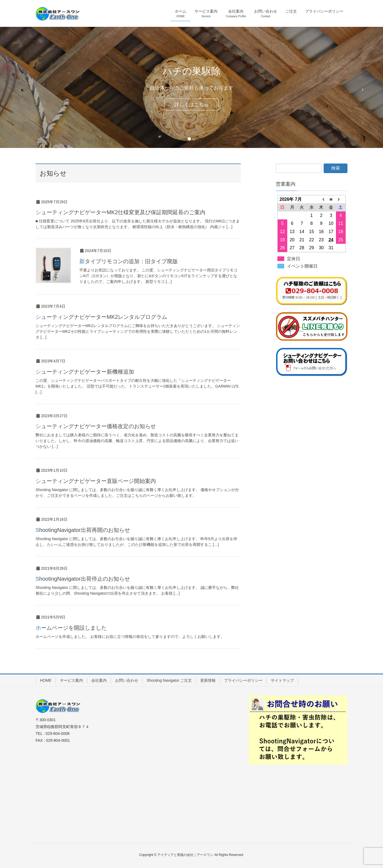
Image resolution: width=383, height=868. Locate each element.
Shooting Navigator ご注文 (169, 680)
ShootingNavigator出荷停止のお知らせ (83, 579)
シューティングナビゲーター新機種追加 (85, 372)
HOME (46, 680)
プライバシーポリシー (243, 680)
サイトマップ (282, 680)
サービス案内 (71, 680)
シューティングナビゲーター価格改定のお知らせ (96, 426)
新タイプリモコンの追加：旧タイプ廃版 (129, 261)
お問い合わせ (127, 680)
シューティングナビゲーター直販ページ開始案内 (96, 481)
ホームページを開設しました (71, 628)
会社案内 (99, 680)
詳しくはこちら (191, 105)
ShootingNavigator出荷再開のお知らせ (83, 530)
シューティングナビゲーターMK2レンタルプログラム (101, 317)
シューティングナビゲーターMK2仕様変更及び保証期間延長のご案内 (121, 212)
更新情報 (208, 680)
